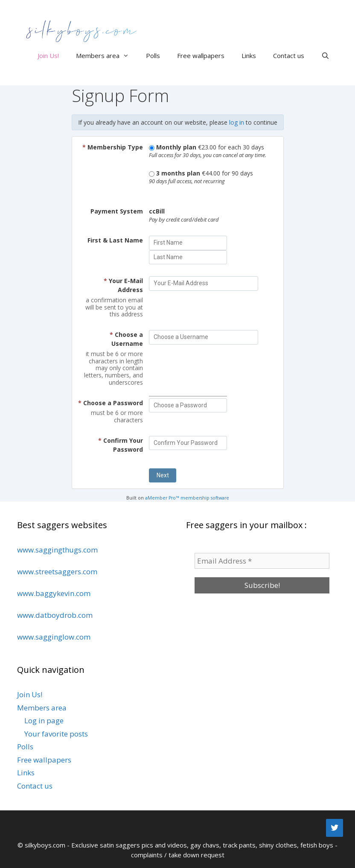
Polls (153, 56)
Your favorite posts (56, 734)
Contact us (289, 56)
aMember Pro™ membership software (187, 498)
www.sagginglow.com (54, 637)
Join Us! (48, 56)
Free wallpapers (201, 56)
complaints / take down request (178, 855)
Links (249, 56)
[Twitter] (335, 828)
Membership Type (113, 147)
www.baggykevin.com (54, 593)
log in (237, 122)
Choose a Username (126, 339)
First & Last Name (115, 240)
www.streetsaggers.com (57, 571)
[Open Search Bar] (325, 56)
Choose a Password (111, 403)
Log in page (44, 720)
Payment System (117, 211)
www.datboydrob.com (55, 615)
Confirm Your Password (121, 445)
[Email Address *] (262, 561)
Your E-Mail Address (123, 285)
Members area (107, 56)
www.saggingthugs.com (57, 550)
